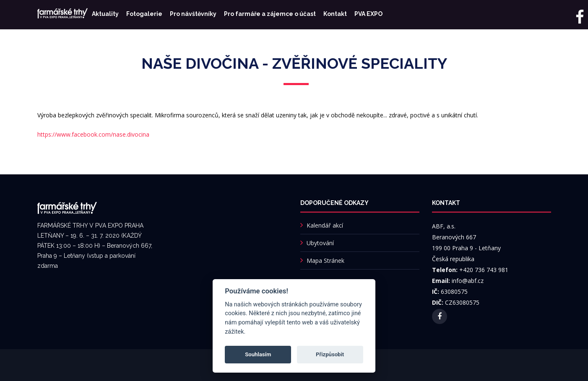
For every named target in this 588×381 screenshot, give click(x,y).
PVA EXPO (368, 14)
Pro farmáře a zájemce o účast (270, 14)
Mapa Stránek (325, 260)
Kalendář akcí (325, 225)
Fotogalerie (144, 14)
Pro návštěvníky (193, 14)
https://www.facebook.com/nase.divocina (93, 134)
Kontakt (335, 14)
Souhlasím (258, 354)
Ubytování (320, 243)
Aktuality (105, 14)
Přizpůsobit (330, 354)
